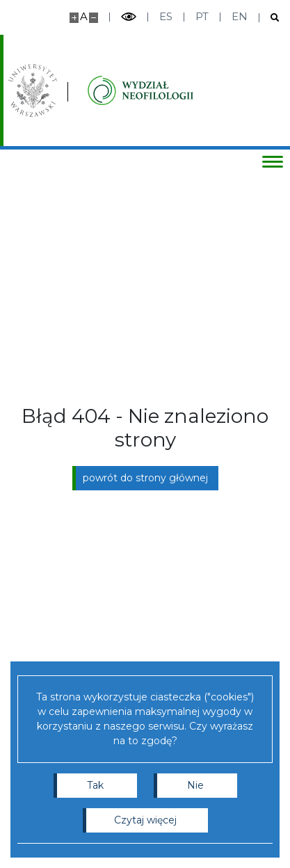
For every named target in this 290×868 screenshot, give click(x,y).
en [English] (240, 16)
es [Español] (166, 16)
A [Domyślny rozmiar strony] (84, 16)
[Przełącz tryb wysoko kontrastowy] (129, 17)
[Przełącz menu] (273, 161)
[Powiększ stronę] (74, 18)
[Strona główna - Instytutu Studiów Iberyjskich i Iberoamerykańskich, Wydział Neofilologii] (140, 90)
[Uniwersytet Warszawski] (33, 90)
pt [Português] (202, 16)
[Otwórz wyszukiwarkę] (269, 18)
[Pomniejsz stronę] (94, 18)
